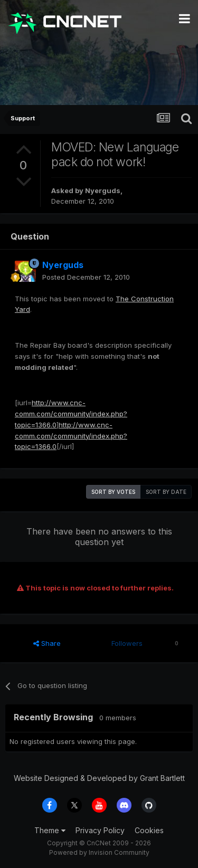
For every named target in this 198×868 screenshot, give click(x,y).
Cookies (149, 830)
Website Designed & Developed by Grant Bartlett (99, 778)
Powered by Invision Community (99, 852)
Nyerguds (103, 190)
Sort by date (166, 492)
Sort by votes (113, 492)
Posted (86, 277)
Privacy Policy (100, 830)
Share (47, 643)
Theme (50, 830)
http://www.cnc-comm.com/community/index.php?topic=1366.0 (71, 414)
